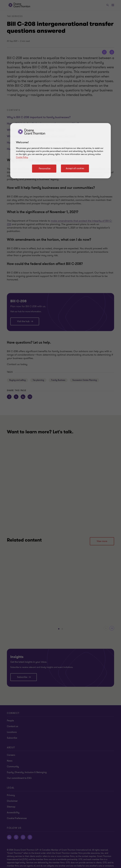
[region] (60, 151)
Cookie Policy (22, 157)
